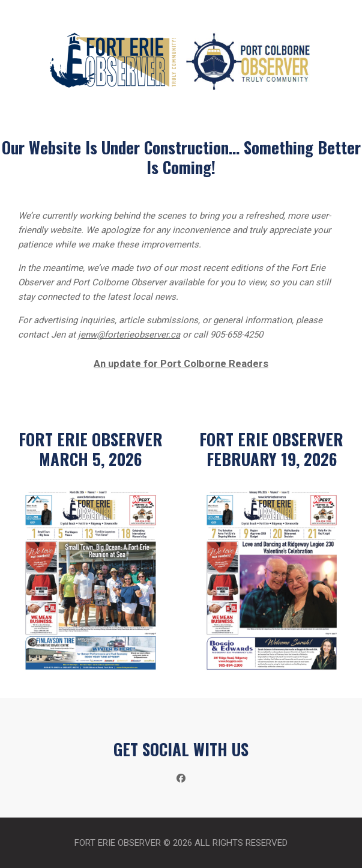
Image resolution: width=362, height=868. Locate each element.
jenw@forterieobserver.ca (129, 335)
